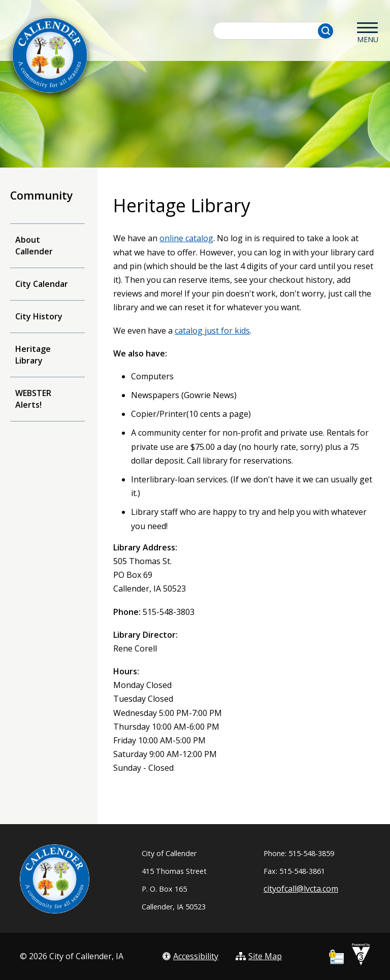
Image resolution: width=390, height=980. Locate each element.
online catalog (186, 238)
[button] (326, 31)
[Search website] (274, 31)
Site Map (259, 956)
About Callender (34, 246)
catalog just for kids (212, 331)
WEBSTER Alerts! (33, 399)
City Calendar (42, 284)
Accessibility (190, 956)
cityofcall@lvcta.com (301, 889)
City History (39, 316)
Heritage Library (33, 355)
